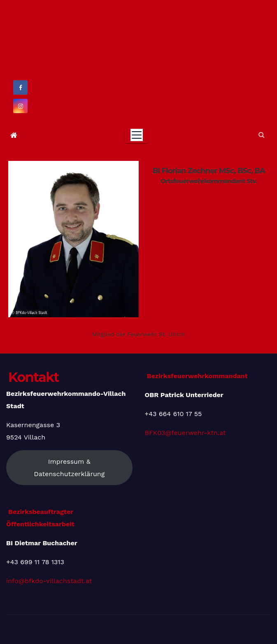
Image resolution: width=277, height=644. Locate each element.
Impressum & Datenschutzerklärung (69, 468)
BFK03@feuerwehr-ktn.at (185, 433)
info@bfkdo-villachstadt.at (49, 581)
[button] (262, 135)
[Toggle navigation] (137, 135)
